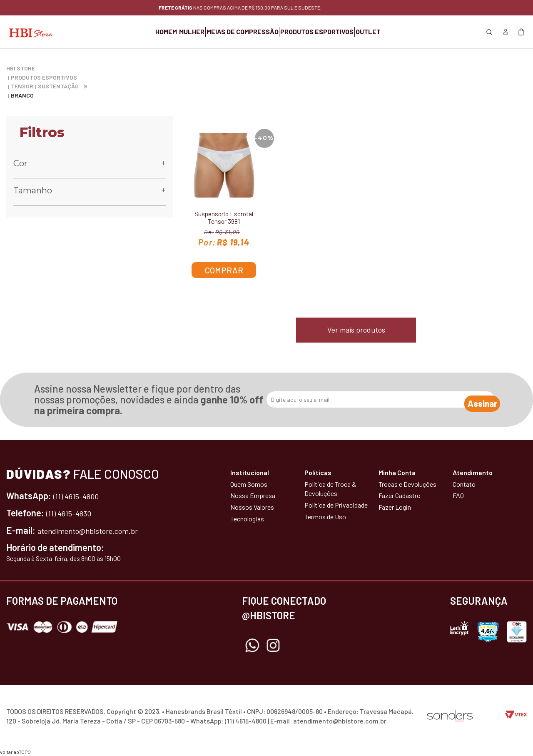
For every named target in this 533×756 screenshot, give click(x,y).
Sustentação (58, 86)
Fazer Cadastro (400, 495)
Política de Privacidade (336, 505)
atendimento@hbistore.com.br (97, 530)
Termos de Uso (325, 517)
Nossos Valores (252, 507)
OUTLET (407, 31)
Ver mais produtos (356, 330)
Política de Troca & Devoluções (330, 489)
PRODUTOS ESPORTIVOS (336, 31)
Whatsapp (252, 646)
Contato (464, 484)
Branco (22, 95)
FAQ (458, 495)
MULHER (173, 31)
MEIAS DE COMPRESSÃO (243, 31)
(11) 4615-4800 (81, 496)
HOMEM (128, 31)
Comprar (224, 270)
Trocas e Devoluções (407, 484)
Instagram (273, 646)
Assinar (473, 400)
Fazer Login (395, 507)
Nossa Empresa (253, 495)
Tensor (22, 86)
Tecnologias (247, 519)
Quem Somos (249, 484)
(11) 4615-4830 (73, 513)
